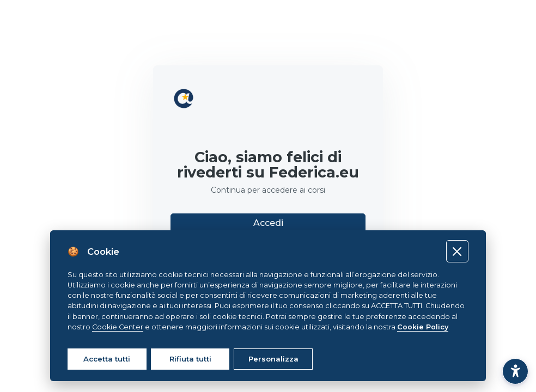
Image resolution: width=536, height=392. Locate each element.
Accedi (268, 223)
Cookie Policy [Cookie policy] (423, 327)
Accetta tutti (107, 359)
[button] (515, 371)
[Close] (457, 251)
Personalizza (273, 359)
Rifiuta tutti (190, 359)
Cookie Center (118, 327)
